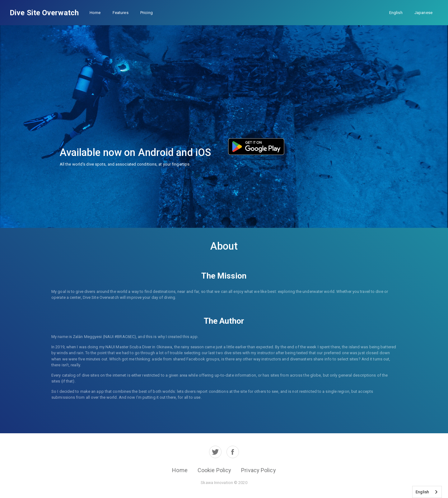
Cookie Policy (214, 470)
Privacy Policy (258, 470)
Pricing (147, 13)
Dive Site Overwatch (44, 13)
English (396, 13)
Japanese (423, 13)
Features (121, 13)
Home (95, 13)
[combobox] (427, 492)
